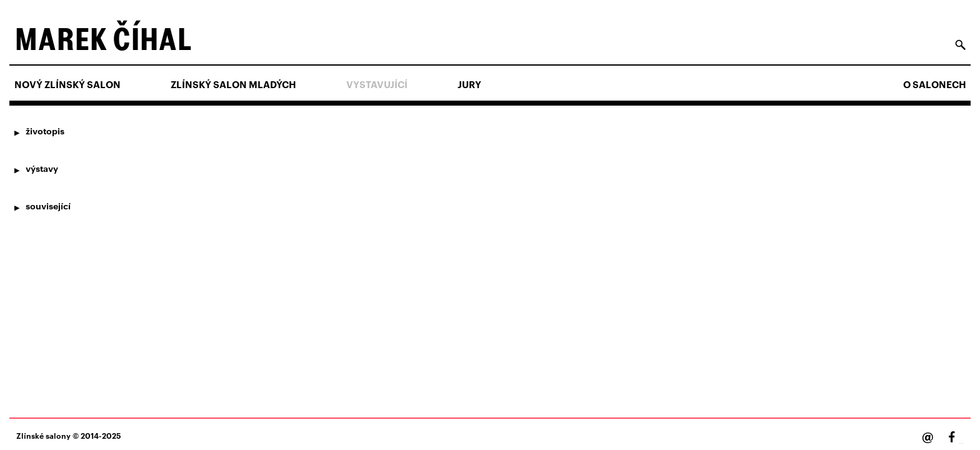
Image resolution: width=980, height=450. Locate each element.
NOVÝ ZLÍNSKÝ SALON (67, 84)
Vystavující (377, 84)
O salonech (935, 84)
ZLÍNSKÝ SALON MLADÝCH (233, 84)
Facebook (961, 443)
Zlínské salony (43, 435)
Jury (469, 84)
